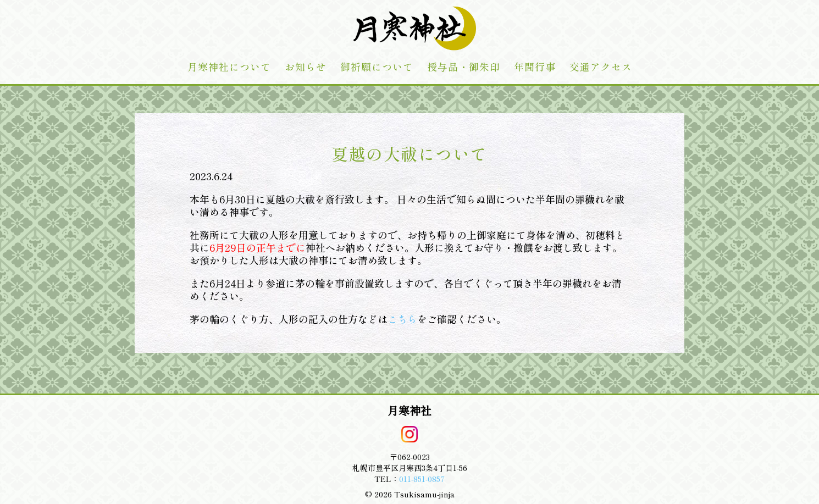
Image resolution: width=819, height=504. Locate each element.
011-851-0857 (422, 479)
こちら (402, 319)
